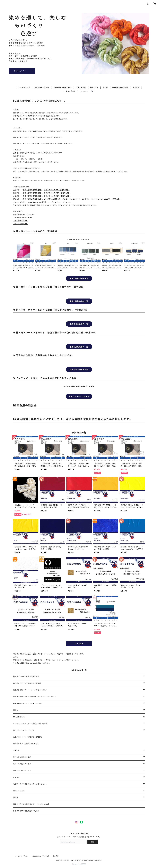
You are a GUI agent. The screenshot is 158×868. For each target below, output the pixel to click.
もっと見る (79, 644)
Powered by (79, 864)
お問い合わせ (71, 91)
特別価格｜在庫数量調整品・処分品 (26, 811)
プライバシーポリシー (22, 856)
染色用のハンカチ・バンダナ (24, 730)
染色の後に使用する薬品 (22, 771)
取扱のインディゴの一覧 (79, 396)
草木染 (105, 88)
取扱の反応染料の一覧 (79, 347)
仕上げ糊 (16, 777)
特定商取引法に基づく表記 (41, 856)
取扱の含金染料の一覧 (79, 324)
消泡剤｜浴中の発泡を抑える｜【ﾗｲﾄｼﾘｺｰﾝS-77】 (31, 804)
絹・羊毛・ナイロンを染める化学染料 (27, 683)
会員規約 (56, 856)
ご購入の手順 (81, 88)
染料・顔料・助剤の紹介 (62, 88)
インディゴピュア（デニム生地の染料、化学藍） (31, 724)
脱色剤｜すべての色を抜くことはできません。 (30, 784)
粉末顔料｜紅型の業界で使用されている (28, 703)
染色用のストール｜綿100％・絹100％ (28, 737)
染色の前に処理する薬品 (22, 757)
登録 (93, 842)
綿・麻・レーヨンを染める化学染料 (26, 677)
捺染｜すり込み (19, 791)
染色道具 (136, 88)
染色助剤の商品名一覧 (120, 88)
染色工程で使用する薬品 (22, 764)
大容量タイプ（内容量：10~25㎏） (26, 744)
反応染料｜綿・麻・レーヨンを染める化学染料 (30, 690)
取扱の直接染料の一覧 (79, 278)
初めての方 (94, 88)
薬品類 (16, 797)
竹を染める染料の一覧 (79, 370)
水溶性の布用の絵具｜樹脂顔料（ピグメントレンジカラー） (35, 697)
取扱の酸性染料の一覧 (79, 301)
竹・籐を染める (19, 717)
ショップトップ (24, 88)
